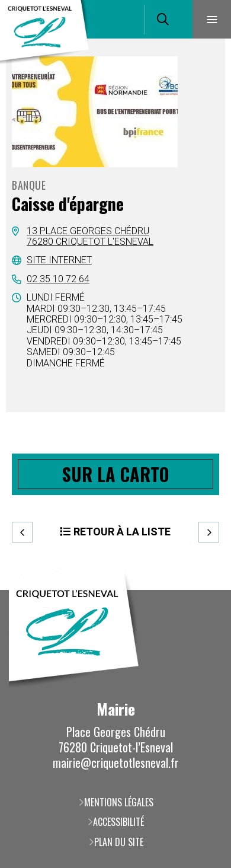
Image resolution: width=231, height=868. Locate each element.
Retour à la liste (122, 532)
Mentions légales (119, 802)
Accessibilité (118, 822)
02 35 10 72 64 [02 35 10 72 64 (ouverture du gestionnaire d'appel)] (58, 279)
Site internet (59, 260)
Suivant (209, 532)
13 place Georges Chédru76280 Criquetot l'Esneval (90, 236)
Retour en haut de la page (204, 590)
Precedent (22, 532)
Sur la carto (115, 474)
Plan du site (119, 842)
